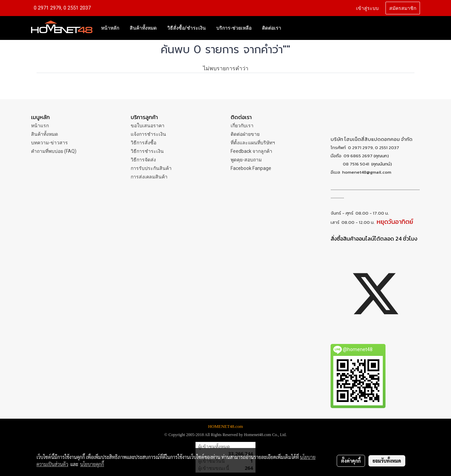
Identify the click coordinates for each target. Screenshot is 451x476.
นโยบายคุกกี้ (92, 464)
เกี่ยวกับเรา (242, 126)
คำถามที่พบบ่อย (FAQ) (54, 151)
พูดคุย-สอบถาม (246, 160)
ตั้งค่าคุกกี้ (351, 461)
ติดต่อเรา (272, 28)
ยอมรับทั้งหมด (387, 461)
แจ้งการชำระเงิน (148, 134)
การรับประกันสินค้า (151, 168)
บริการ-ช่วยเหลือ (234, 28)
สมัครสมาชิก (403, 8)
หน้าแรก (40, 126)
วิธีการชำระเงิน (147, 151)
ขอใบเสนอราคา (148, 126)
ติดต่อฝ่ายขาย (245, 134)
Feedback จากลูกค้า (251, 151)
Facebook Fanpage (251, 168)
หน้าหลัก (110, 28)
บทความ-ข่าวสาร (49, 143)
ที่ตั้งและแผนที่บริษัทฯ (253, 143)
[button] (292, 28)
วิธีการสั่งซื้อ (143, 143)
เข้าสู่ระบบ (367, 8)
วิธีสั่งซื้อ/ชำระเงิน (186, 28)
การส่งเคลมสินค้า (149, 177)
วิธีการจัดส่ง (143, 160)
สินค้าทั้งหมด (143, 28)
